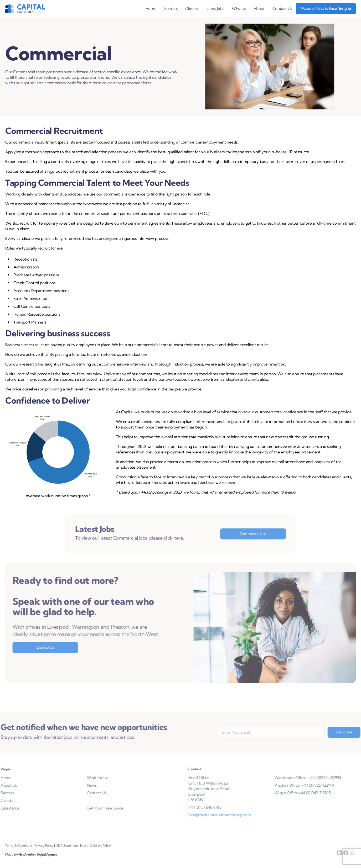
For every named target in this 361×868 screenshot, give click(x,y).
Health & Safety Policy (95, 854)
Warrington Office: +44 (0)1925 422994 (316, 778)
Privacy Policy (44, 854)
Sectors (171, 9)
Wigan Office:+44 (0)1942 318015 (311, 793)
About (259, 9)
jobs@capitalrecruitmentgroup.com (228, 815)
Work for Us (89, 778)
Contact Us (282, 9)
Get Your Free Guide (97, 808)
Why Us (239, 9)
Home (151, 9)
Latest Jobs (215, 9)
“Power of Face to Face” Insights (326, 8)
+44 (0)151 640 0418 (213, 807)
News (83, 785)
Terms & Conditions (19, 854)
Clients (191, 9)
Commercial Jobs (253, 542)
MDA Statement (67, 854)
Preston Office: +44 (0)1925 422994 (313, 785)
